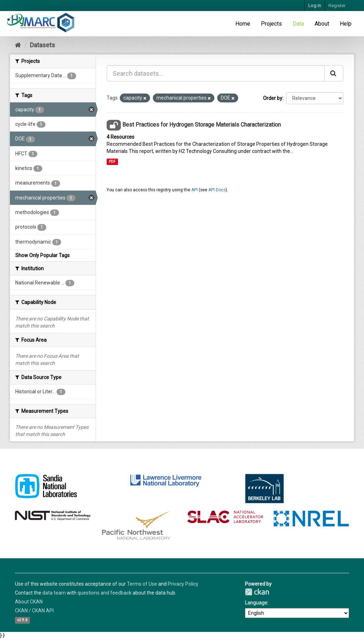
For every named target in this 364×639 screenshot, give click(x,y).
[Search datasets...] (216, 73)
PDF (112, 162)
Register (337, 6)
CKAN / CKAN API (34, 611)
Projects (271, 24)
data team (54, 593)
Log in (315, 6)
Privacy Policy (183, 584)
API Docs (217, 190)
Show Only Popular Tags (42, 255)
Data (298, 24)
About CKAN (29, 602)
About (322, 24)
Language (256, 603)
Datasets (42, 45)
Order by (273, 98)
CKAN (257, 592)
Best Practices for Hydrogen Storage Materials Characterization (202, 125)
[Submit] (334, 73)
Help (346, 24)
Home (243, 24)
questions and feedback (105, 593)
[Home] (18, 45)
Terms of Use (142, 584)
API (194, 190)
